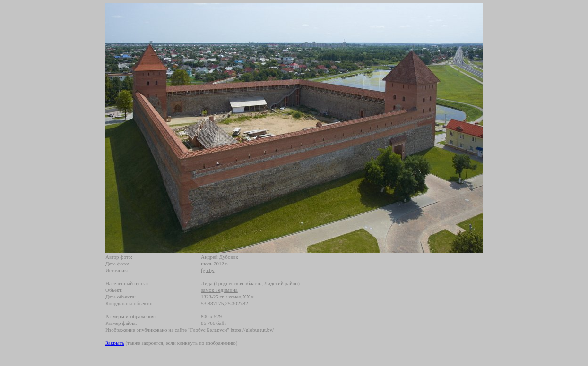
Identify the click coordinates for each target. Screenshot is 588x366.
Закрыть (115, 343)
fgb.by (208, 270)
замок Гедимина (219, 290)
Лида (207, 283)
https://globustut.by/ (252, 330)
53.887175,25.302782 (225, 303)
